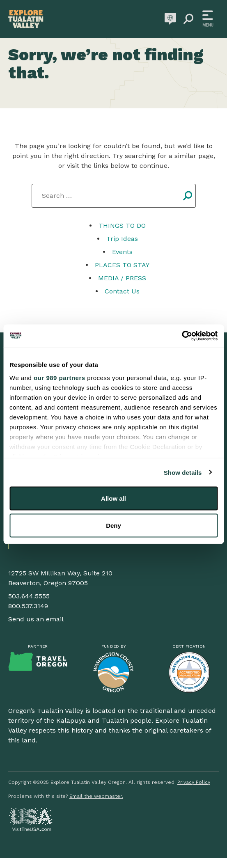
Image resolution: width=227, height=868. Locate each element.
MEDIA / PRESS (122, 278)
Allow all (113, 498)
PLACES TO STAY (122, 265)
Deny (113, 525)
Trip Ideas (122, 239)
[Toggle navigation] (208, 19)
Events (122, 252)
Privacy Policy (194, 782)
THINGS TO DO (122, 226)
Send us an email (36, 619)
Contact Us (122, 291)
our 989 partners (60, 377)
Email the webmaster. (96, 796)
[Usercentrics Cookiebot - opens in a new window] (182, 336)
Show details (183, 472)
